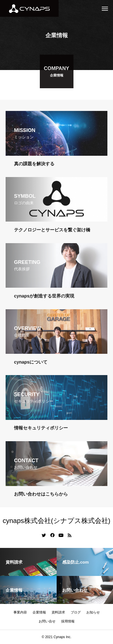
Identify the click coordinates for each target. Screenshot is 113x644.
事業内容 (20, 612)
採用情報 (68, 621)
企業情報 (39, 612)
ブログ (76, 612)
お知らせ (93, 612)
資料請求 (58, 612)
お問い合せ (47, 621)
